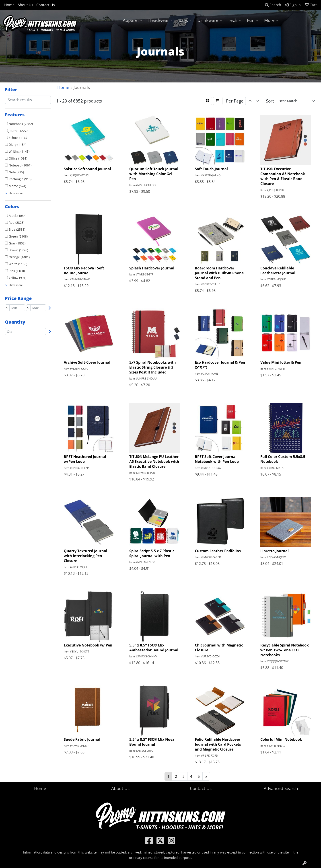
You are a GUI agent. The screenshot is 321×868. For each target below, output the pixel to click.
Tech (235, 20)
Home (9, 5)
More (271, 20)
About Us (25, 5)
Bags (185, 20)
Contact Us (46, 5)
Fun (253, 20)
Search (273, 5)
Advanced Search (281, 788)
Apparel (133, 20)
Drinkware (210, 20)
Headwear (160, 20)
